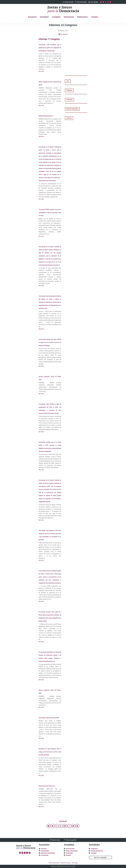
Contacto (95, 17)
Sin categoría (64, 34)
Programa (69, 90)
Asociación (32, 17)
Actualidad (56, 17)
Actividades (44, 17)
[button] (49, 826)
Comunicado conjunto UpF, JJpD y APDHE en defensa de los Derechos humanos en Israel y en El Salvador (50, 342)
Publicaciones (82, 17)
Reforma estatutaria (72, 109)
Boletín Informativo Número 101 (47, 786)
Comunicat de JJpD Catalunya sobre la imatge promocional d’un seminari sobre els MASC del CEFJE (50, 752)
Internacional (69, 17)
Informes (69, 118)
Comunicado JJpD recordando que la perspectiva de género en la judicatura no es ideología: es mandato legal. (50, 48)
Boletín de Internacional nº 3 (46, 116)
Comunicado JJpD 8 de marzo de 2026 (49, 718)
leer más (41, 71)
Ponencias (69, 100)
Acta (68, 81)
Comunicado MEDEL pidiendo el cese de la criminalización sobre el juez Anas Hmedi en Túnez (50, 213)
